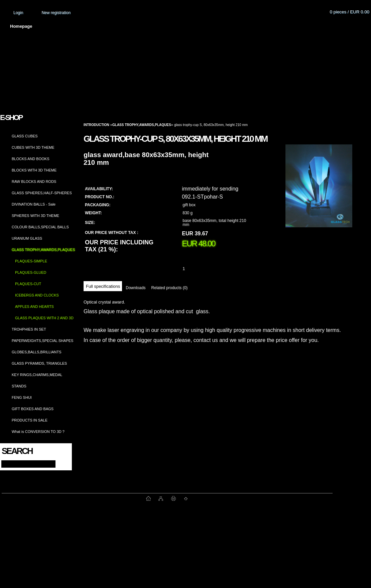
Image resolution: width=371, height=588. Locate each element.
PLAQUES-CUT (28, 284)
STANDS (19, 386)
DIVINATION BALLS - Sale (34, 204)
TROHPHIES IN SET (29, 329)
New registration (56, 13)
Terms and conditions (144, 26)
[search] (61, 463)
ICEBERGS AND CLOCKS (37, 295)
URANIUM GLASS (27, 238)
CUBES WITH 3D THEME (33, 147)
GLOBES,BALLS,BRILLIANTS (37, 352)
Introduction (96, 125)
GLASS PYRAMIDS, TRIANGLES (39, 363)
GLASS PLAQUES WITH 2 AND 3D (44, 318)
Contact (279, 26)
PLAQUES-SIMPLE (31, 261)
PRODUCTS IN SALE (30, 420)
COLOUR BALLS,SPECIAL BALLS (40, 227)
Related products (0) (170, 288)
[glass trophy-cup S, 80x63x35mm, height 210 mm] (319, 192)
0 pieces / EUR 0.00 (349, 12)
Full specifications (103, 286)
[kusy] (192, 269)
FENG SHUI (22, 397)
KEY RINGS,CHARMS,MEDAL (37, 375)
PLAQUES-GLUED (31, 272)
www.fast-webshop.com (74, 498)
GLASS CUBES (25, 136)
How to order (241, 26)
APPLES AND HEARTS (34, 307)
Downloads (136, 288)
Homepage (21, 26)
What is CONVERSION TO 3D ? (38, 432)
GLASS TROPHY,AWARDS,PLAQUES (43, 250)
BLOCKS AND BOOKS (30, 159)
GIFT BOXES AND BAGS (33, 409)
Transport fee (197, 26)
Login (18, 13)
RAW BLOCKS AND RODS (34, 182)
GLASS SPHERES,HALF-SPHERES (42, 193)
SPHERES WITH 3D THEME (35, 216)
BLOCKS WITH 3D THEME (34, 170)
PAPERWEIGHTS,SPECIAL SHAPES (42, 341)
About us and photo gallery (77, 26)
